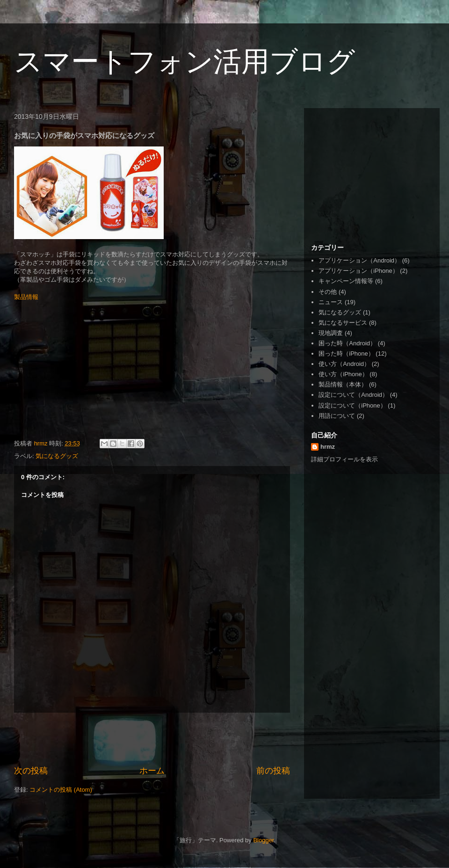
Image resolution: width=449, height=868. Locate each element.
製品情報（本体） (343, 384)
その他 (328, 292)
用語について (337, 416)
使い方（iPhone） (343, 374)
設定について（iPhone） (352, 405)
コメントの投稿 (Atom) (61, 790)
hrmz (328, 447)
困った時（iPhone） (346, 354)
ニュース (331, 302)
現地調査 (331, 333)
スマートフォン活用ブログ (185, 62)
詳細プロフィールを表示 (344, 459)
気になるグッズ (57, 456)
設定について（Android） (353, 395)
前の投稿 (273, 771)
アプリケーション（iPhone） (358, 271)
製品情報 (26, 297)
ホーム (152, 771)
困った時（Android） (347, 343)
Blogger (263, 840)
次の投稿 (31, 771)
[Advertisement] (152, 739)
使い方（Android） (344, 364)
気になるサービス (343, 323)
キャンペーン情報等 (346, 281)
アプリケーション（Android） (359, 260)
